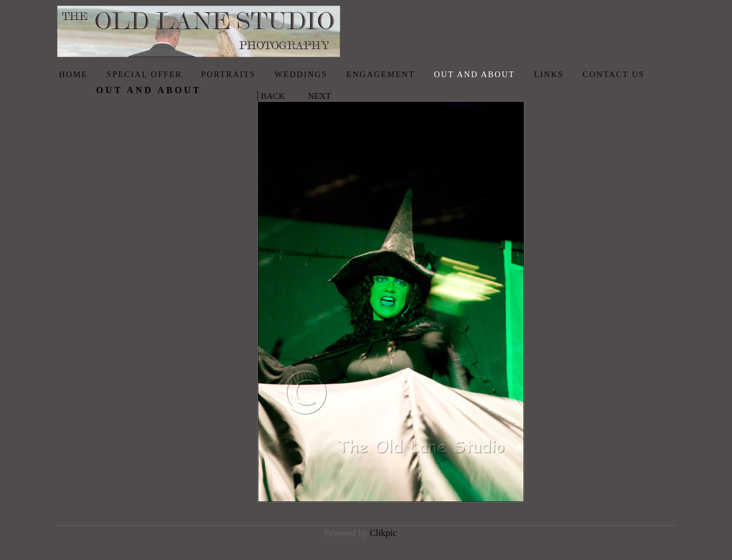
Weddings (301, 74)
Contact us (614, 74)
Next (319, 96)
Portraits (229, 74)
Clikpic (383, 533)
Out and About (475, 74)
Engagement (381, 74)
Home (73, 74)
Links (548, 74)
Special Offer (144, 74)
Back (273, 96)
